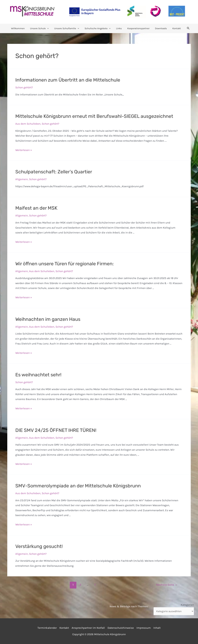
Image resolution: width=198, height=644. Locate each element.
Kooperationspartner (137, 28)
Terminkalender (47, 628)
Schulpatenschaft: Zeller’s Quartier (54, 172)
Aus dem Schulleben (28, 124)
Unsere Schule (41, 28)
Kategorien (187, 605)
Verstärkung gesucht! (39, 546)
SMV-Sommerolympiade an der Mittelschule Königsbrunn (78, 486)
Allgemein (22, 179)
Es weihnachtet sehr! (38, 375)
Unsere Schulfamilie (68, 28)
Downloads (159, 28)
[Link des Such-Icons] (185, 28)
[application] (49, 28)
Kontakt (174, 28)
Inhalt (157, 628)
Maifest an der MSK (36, 208)
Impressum (144, 628)
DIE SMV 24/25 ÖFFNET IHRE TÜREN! (56, 430)
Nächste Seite (167, 585)
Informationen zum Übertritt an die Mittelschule (68, 80)
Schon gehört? (24, 87)
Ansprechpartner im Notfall (88, 628)
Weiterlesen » (24, 150)
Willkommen (21, 28)
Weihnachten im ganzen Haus (48, 319)
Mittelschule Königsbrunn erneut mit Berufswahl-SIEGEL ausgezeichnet (94, 116)
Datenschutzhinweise (121, 628)
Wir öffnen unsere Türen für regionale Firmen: (65, 264)
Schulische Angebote (98, 28)
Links (119, 28)
